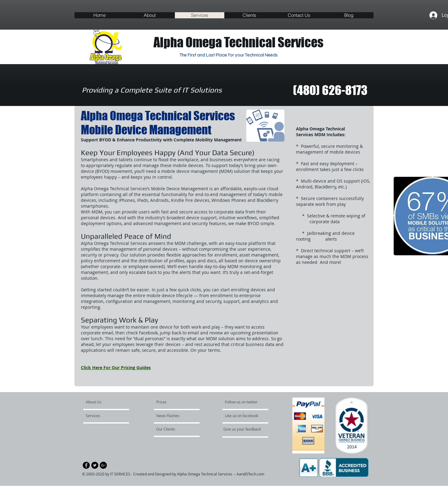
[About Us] (109, 402)
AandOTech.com (250, 474)
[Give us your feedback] (245, 429)
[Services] (103, 416)
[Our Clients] (173, 429)
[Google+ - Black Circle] (103, 465)
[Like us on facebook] (245, 416)
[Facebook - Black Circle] (86, 465)
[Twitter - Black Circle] (95, 465)
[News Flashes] (174, 416)
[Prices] (171, 402)
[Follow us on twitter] (243, 402)
